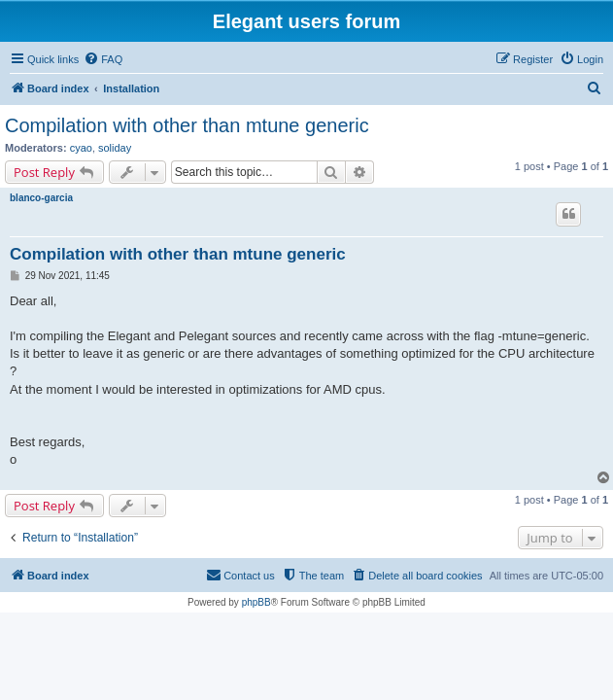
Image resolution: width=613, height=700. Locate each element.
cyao (81, 148)
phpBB (256, 602)
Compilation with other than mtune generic (187, 125)
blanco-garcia (41, 198)
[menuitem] (103, 59)
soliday (115, 148)
